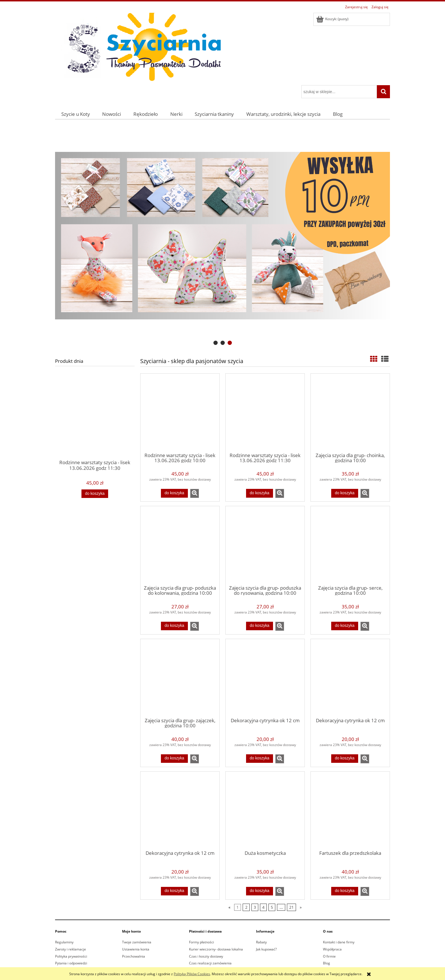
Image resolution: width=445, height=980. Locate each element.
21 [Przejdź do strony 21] (291, 907)
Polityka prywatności (71, 956)
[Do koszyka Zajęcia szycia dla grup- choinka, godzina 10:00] (345, 493)
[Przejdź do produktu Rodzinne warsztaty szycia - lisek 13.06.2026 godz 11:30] (95, 426)
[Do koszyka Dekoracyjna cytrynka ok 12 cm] (259, 759)
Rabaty (261, 942)
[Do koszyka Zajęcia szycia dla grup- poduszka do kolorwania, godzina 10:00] (174, 626)
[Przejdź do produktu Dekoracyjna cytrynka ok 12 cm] (265, 678)
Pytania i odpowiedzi (71, 963)
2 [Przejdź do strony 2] (246, 907)
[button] (195, 493)
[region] (222, 236)
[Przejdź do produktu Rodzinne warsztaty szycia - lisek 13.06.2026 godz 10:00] (180, 412)
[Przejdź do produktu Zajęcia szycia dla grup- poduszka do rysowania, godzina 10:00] (265, 545)
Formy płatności (201, 942)
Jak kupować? (266, 949)
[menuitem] (76, 114)
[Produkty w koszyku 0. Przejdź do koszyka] (333, 19)
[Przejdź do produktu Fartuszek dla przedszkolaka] (350, 811)
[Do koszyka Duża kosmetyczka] (259, 891)
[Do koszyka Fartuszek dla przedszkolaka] (345, 891)
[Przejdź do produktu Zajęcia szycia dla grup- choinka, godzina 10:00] (350, 412)
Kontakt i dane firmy (339, 942)
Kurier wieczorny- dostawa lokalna (216, 949)
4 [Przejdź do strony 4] (263, 907)
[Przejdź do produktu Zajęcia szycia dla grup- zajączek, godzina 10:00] (180, 678)
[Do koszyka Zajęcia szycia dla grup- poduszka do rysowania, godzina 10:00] (259, 626)
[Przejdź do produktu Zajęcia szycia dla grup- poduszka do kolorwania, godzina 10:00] (180, 545)
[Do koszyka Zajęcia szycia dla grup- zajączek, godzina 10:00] (174, 759)
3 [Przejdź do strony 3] (255, 907)
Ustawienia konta (136, 949)
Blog (327, 963)
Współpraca (332, 949)
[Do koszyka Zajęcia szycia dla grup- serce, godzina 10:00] (345, 626)
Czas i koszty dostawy (206, 956)
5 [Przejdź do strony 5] (272, 907)
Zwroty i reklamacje (71, 949)
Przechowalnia (134, 956)
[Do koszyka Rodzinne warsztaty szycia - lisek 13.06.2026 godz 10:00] (174, 493)
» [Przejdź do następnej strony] (301, 907)
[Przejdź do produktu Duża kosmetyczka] (265, 811)
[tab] (216, 343)
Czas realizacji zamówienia (210, 963)
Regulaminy (64, 942)
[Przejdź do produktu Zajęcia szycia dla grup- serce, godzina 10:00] (350, 545)
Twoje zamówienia (137, 942)
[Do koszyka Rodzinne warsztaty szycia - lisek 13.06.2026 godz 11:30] (95, 494)
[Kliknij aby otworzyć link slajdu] (222, 236)
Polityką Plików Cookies (192, 974)
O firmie (329, 956)
